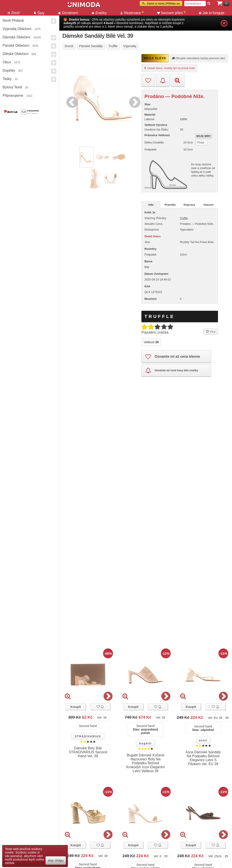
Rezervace (132, 13)
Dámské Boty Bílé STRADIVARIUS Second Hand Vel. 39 (88, 752)
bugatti (145, 743)
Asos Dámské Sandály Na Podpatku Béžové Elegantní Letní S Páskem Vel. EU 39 (203, 758)
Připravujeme (13, 96)
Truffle (184, 218)
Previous (71, 102)
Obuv (7, 62)
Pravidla (170, 205)
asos (203, 740)
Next (134, 102)
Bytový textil (12, 87)
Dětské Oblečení (16, 54)
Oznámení (68, 13)
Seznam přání (171, 13)
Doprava (189, 205)
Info (151, 205)
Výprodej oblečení (17, 29)
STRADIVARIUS (88, 736)
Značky (99, 13)
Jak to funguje (212, 13)
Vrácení (208, 205)
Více (210, 331)
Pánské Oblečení (16, 46)
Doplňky (9, 71)
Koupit (76, 707)
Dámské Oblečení (17, 37)
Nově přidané (13, 21)
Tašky (7, 79)
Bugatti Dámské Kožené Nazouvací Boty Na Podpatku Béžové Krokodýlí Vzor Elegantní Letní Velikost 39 (146, 763)
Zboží (14, 13)
